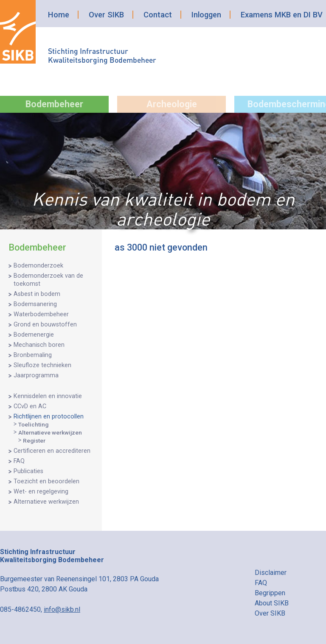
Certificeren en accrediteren (52, 451)
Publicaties (28, 471)
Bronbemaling (33, 355)
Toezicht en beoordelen (46, 481)
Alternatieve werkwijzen (50, 432)
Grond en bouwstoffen (45, 325)
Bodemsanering (35, 304)
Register (34, 440)
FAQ (19, 461)
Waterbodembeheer (41, 314)
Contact (158, 15)
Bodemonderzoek (38, 266)
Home (59, 15)
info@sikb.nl (62, 609)
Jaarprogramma (36, 375)
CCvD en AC (30, 406)
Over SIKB (106, 15)
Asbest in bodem (37, 294)
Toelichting (33, 424)
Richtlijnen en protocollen (49, 417)
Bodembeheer (54, 104)
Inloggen (206, 15)
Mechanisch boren (39, 345)
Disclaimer (271, 573)
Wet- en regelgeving (41, 492)
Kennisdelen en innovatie (48, 396)
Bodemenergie (34, 335)
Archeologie (172, 104)
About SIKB (272, 603)
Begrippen (270, 593)
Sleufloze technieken (42, 365)
